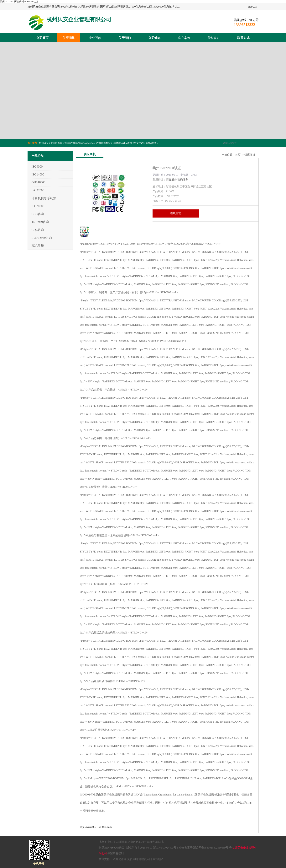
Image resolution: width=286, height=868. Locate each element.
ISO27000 (38, 190)
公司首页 (42, 38)
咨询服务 (183, 180)
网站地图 (158, 859)
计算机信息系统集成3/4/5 (46, 198)
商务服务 (171, 180)
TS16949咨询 (40, 222)
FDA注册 (38, 246)
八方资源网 (120, 859)
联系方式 (243, 38)
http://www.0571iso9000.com (96, 827)
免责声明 (133, 859)
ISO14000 (38, 174)
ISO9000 (37, 167)
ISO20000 (38, 206)
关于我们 (125, 38)
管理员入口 (145, 859)
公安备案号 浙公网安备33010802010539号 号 (205, 848)
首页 (238, 155)
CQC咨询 (38, 230)
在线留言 (176, 213)
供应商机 (69, 38)
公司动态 (154, 38)
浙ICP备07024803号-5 (166, 848)
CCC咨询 (38, 214)
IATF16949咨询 (42, 238)
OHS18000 (39, 182)
